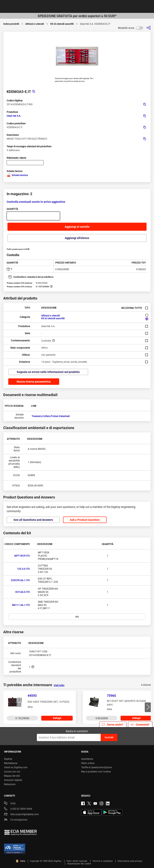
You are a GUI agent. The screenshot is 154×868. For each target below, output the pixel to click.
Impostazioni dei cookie (79, 864)
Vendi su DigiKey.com (16, 767)
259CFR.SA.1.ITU (20, 580)
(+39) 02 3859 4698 (18, 809)
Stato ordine (88, 763)
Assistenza (87, 759)
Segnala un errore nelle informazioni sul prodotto (48, 372)
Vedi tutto (59, 685)
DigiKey (8, 759)
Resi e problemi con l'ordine (96, 772)
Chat (10, 804)
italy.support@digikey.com (21, 815)
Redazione (10, 784)
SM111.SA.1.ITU (21, 605)
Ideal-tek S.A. (14, 116)
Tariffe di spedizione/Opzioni (97, 767)
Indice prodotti (11, 24)
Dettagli (57, 718)
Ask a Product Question (85, 520)
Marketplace (11, 763)
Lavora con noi (12, 772)
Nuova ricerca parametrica (34, 382)
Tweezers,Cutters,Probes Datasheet (51, 416)
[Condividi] (149, 28)
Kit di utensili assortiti (62, 24)
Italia (21, 861)
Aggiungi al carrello (77, 227)
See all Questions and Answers (33, 520)
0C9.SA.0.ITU (23, 592)
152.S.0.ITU (23, 569)
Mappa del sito (12, 776)
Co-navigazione (16, 820)
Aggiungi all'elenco (77, 238)
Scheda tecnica (17, 175)
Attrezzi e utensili (35, 24)
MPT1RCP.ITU (22, 556)
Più (77, 617)
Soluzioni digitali (13, 780)
